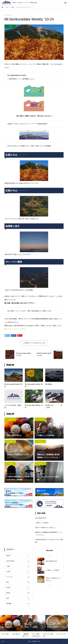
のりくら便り (5, 634)
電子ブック (26, 636)
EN (44, 636)
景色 (10, 26)
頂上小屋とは (16, 634)
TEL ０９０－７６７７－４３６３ (15, 329)
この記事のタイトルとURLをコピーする (34, 343)
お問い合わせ (36, 636)
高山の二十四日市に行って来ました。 (46, 528)
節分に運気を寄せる (41, 518)
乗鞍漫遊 (26, 634)
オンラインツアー (61, 634)
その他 (10, 419)
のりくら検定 (36, 634)
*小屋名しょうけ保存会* (42, 523)
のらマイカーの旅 (48, 634)
